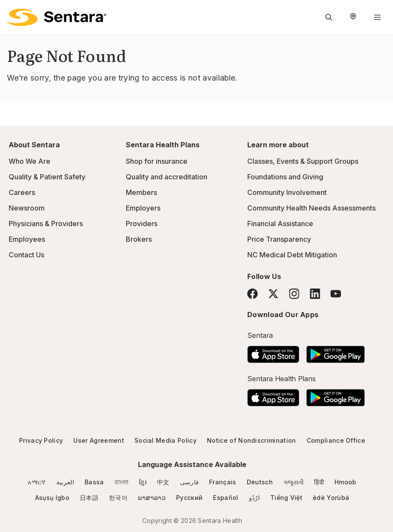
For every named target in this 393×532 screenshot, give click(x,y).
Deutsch (260, 482)
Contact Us (26, 255)
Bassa (94, 482)
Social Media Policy (165, 440)
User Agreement (98, 440)
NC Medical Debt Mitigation (292, 255)
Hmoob (346, 482)
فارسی (190, 482)
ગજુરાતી (293, 482)
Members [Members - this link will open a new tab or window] (141, 192)
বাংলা (122, 482)
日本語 (89, 498)
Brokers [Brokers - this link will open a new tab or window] (139, 239)
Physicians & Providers (46, 224)
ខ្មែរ (143, 482)
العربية (65, 482)
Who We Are (29, 161)
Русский (189, 498)
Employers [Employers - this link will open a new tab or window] (143, 208)
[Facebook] (252, 294)
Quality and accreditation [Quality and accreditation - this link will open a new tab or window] (167, 177)
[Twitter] (273, 294)
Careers (22, 192)
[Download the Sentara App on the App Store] (273, 352)
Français (223, 482)
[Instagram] (294, 294)
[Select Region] (353, 17)
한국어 (118, 498)
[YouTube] (336, 294)
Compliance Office (336, 440)
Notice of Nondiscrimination (252, 440)
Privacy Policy (41, 440)
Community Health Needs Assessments (311, 208)
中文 (163, 482)
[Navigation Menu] (377, 17)
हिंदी (319, 482)
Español (226, 498)
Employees (27, 239)
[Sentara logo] (57, 17)
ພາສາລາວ (152, 498)
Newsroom (27, 208)
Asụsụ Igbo (52, 498)
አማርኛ (37, 482)
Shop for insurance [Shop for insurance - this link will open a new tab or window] (157, 161)
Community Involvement (287, 192)
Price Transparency (279, 239)
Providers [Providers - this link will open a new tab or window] (142, 224)
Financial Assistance (280, 224)
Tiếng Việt (286, 498)
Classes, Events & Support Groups (303, 161)
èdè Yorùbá (331, 498)
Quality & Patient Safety (47, 177)
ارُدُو (254, 498)
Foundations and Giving (285, 177)
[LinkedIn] (315, 294)
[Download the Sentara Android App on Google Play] (336, 352)
